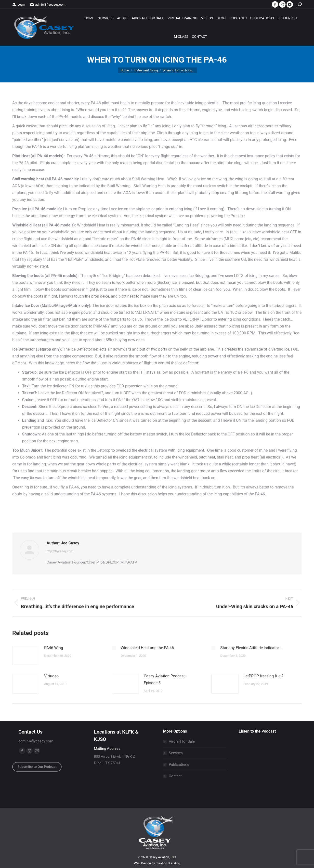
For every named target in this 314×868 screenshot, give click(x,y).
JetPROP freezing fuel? (263, 676)
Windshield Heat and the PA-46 (147, 648)
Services (176, 753)
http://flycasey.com (60, 551)
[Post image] (26, 656)
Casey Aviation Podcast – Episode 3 (166, 679)
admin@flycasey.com (48, 5)
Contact (175, 776)
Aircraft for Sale (182, 741)
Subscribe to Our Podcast (37, 767)
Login (19, 5)
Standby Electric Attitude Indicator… (251, 648)
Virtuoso (51, 676)
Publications (179, 764)
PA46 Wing (54, 648)
